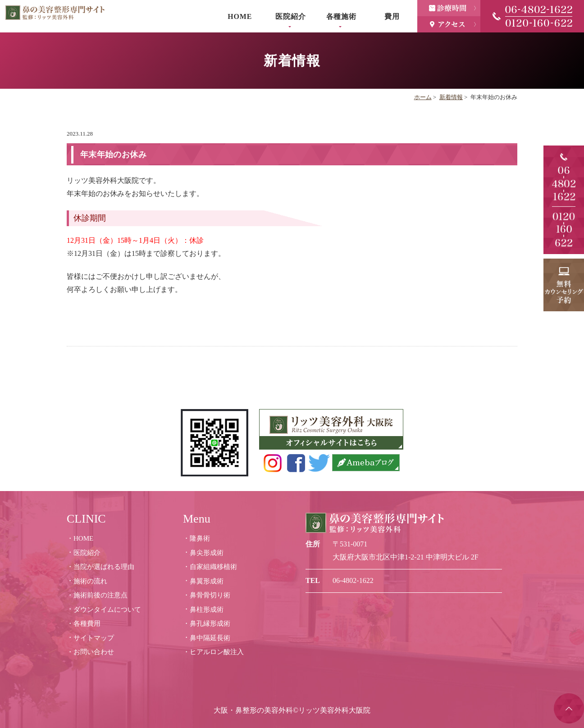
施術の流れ (90, 581)
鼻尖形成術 (207, 553)
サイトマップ (94, 638)
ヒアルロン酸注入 (217, 652)
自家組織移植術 (213, 567)
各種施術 (341, 16)
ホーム (423, 97)
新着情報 (451, 97)
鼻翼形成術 (207, 581)
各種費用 (87, 623)
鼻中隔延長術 (210, 638)
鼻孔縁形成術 (210, 623)
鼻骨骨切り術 (210, 595)
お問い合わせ (94, 652)
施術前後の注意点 (100, 595)
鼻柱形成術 (207, 610)
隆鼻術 (200, 538)
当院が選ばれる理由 (104, 567)
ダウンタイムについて (107, 610)
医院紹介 (290, 16)
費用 (392, 16)
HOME (240, 16)
